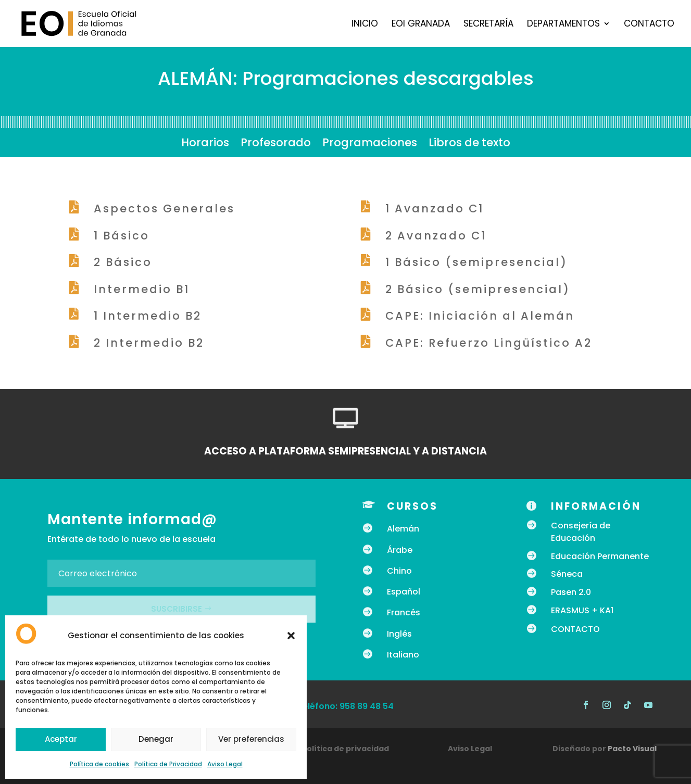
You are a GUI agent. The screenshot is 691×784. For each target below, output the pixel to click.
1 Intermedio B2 (148, 316)
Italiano (403, 655)
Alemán (403, 529)
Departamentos (563, 25)
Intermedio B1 (142, 289)
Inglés (399, 634)
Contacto (649, 25)
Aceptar (61, 739)
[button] (291, 636)
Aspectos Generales (164, 208)
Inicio (365, 25)
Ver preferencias (251, 739)
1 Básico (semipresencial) (476, 262)
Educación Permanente (600, 556)
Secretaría (488, 25)
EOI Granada (421, 25)
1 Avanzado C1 (435, 208)
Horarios (205, 144)
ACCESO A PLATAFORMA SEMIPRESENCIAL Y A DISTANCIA (345, 451)
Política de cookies (99, 764)
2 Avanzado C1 (436, 236)
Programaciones (370, 144)
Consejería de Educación (581, 532)
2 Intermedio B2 (149, 343)
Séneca (567, 574)
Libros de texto (469, 144)
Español (404, 592)
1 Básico (122, 236)
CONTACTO (575, 629)
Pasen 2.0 (571, 592)
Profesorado (276, 144)
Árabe (400, 550)
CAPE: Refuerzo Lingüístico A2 (489, 343)
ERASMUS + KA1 (582, 610)
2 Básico (123, 262)
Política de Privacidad (168, 764)
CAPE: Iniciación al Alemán (480, 316)
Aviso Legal (225, 764)
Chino (399, 571)
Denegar (156, 739)
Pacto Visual (632, 749)
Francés (404, 612)
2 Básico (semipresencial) (478, 289)
